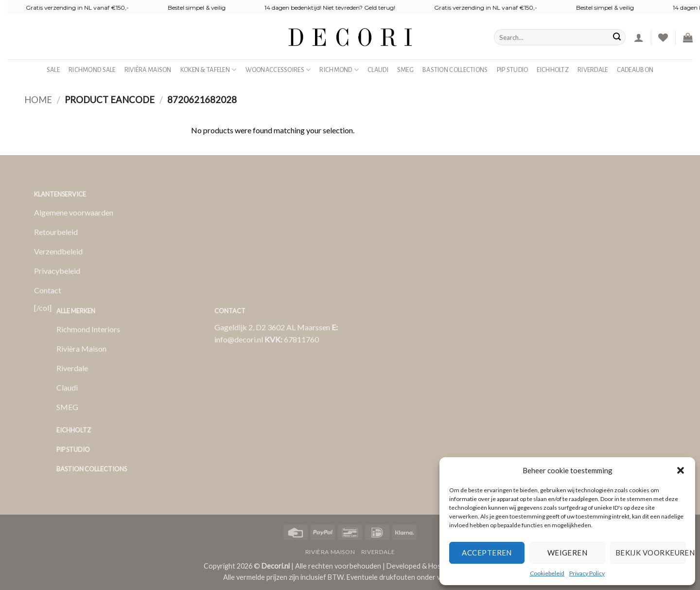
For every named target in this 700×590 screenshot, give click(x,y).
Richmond (339, 70)
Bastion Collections (455, 70)
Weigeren (568, 553)
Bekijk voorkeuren (650, 553)
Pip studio (513, 70)
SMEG (405, 70)
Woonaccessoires (278, 70)
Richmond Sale (92, 70)
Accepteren (487, 553)
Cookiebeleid (547, 573)
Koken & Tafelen (209, 70)
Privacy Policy (587, 573)
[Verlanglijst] (663, 37)
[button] (681, 470)
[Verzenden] (617, 37)
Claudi (378, 70)
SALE (53, 70)
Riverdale (593, 70)
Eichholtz (553, 70)
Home (38, 100)
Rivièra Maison (148, 70)
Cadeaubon (635, 70)
